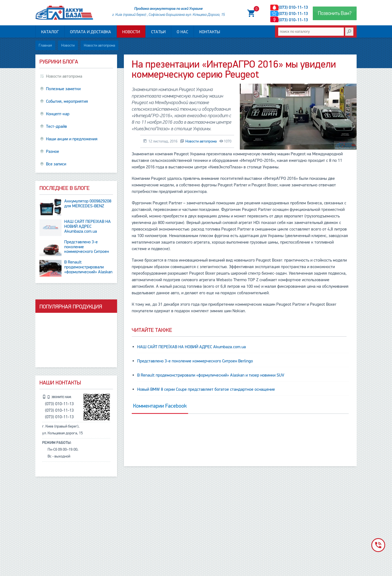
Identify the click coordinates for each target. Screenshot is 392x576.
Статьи (158, 32)
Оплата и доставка (91, 32)
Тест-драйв (56, 126)
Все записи (56, 164)
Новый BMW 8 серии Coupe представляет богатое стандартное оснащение (206, 389)
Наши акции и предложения (72, 139)
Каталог (50, 32)
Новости (131, 32)
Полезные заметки (63, 89)
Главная (45, 45)
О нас (182, 32)
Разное (53, 151)
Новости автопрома (99, 45)
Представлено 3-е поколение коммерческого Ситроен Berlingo (195, 361)
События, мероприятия (67, 101)
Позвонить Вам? (335, 13)
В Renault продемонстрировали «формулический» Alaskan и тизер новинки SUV (211, 375)
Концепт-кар (58, 114)
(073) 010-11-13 (293, 7)
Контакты (210, 32)
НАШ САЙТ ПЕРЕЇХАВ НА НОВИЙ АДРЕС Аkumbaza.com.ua (192, 347)
